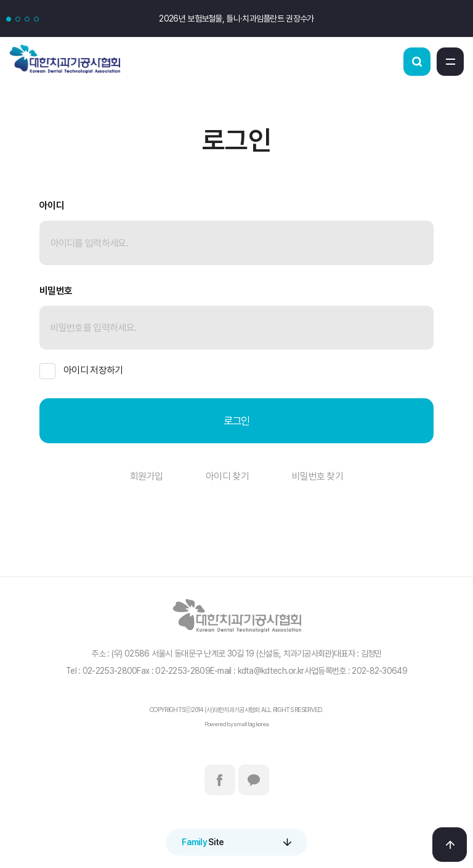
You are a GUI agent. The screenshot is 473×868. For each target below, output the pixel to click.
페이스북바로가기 (220, 780)
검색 (417, 62)
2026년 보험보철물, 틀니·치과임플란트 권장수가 (236, 18)
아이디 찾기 (227, 476)
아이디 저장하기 (81, 371)
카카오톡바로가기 (254, 780)
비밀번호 (56, 291)
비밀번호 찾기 (317, 476)
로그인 (237, 421)
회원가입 (146, 476)
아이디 (52, 206)
